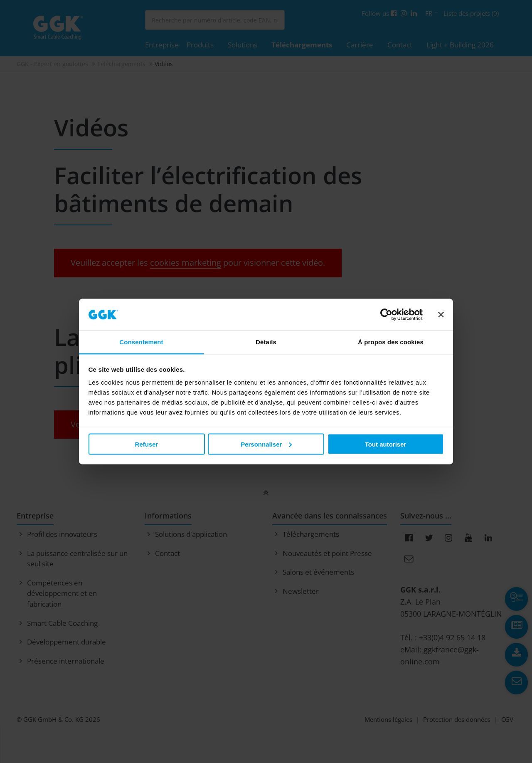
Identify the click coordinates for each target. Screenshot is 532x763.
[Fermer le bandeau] (441, 314)
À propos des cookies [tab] (391, 342)
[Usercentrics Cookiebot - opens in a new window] (386, 314)
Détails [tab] (266, 342)
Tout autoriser (386, 444)
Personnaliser (266, 444)
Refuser (147, 444)
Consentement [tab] (141, 342)
